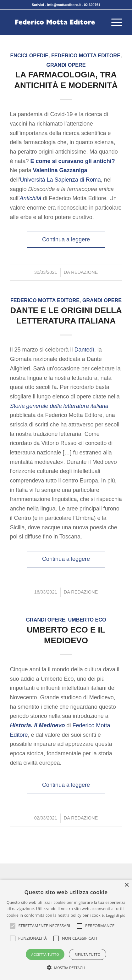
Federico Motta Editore (86, 55)
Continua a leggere (66, 239)
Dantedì (84, 350)
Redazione (84, 272)
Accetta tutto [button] (45, 954)
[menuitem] (114, 22)
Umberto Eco (87, 620)
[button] (44, 926)
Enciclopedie (29, 55)
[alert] (66, 930)
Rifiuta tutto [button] (87, 954)
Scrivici (38, 5)
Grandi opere (66, 65)
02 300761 (92, 5)
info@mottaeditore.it (64, 5)
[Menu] (114, 22)
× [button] (126, 885)
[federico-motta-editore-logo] (55, 22)
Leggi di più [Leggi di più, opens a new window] (116, 915)
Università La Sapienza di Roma (60, 180)
